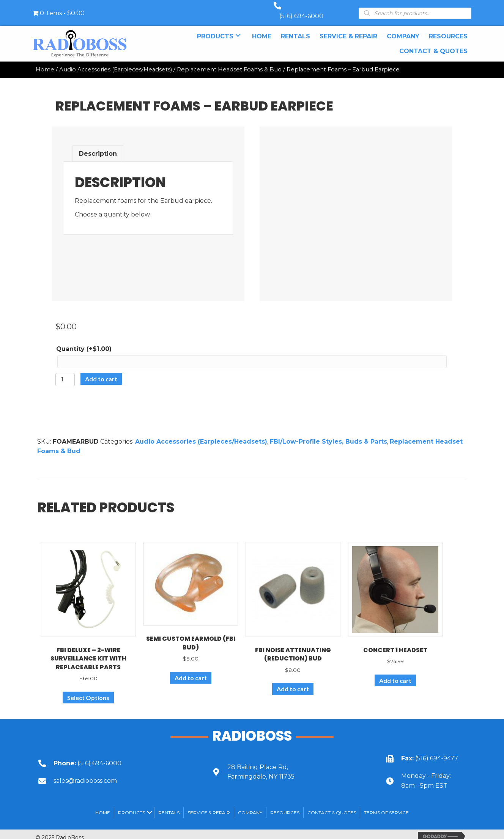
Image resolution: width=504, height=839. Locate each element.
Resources (285, 805)
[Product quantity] (65, 372)
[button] (238, 28)
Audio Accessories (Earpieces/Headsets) (116, 62)
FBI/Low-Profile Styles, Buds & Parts (328, 434)
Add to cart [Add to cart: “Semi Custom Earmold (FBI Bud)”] (191, 670)
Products (132, 805)
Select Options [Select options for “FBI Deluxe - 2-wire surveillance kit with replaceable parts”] (88, 690)
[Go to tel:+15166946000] (114, 756)
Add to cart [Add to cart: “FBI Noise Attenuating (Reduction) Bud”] (293, 681)
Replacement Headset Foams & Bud (229, 62)
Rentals (169, 805)
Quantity (84, 341)
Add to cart (101, 371)
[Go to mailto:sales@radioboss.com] (114, 773)
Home (45, 62)
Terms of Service (386, 805)
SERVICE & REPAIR (209, 805)
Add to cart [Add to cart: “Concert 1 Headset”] (395, 673)
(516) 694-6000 (309, 9)
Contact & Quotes (332, 805)
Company (250, 805)
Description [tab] (98, 146)
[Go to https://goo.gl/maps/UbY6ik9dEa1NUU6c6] (288, 764)
